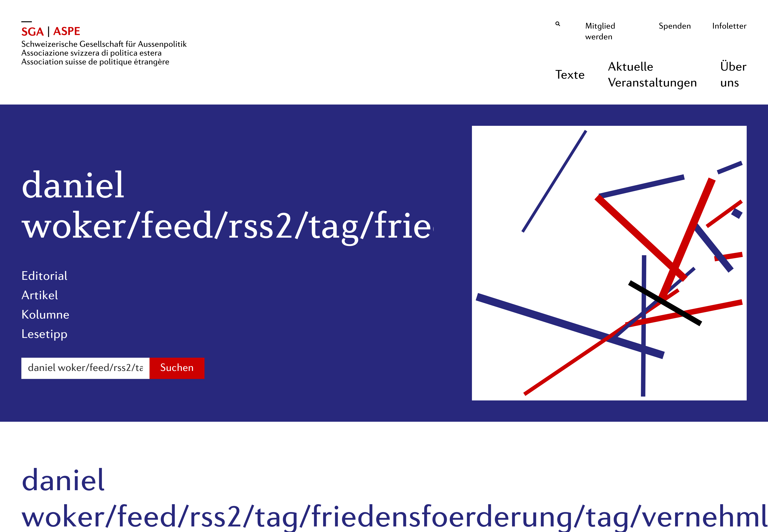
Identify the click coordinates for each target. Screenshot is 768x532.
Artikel (40, 296)
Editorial (44, 277)
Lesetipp (44, 335)
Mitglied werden (600, 32)
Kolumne (45, 315)
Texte (570, 76)
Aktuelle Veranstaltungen (653, 75)
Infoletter (730, 26)
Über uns (733, 75)
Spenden (675, 26)
